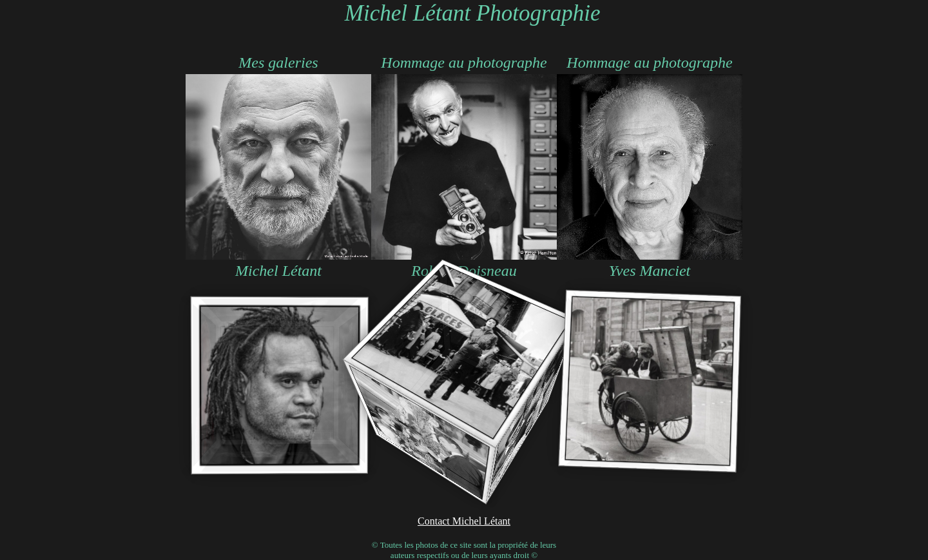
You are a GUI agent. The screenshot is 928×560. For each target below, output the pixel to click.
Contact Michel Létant (464, 521)
